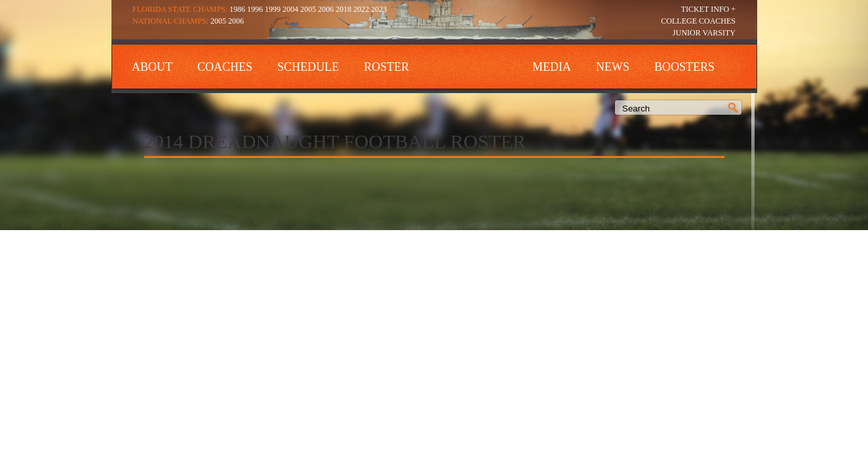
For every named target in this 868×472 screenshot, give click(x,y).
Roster (386, 67)
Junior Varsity (704, 33)
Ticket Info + (708, 9)
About (152, 67)
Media (552, 67)
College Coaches (698, 21)
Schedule (308, 67)
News (613, 67)
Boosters (684, 67)
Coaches (225, 67)
